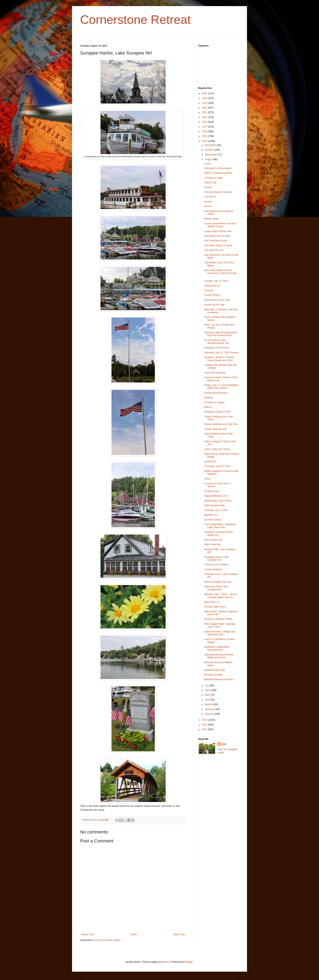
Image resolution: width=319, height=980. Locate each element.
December (211, 145)
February (210, 709)
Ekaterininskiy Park (215, 670)
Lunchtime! (210, 462)
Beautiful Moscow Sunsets (219, 679)
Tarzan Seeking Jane (216, 429)
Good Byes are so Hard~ (218, 236)
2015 (205, 136)
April (208, 700)
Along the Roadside (215, 373)
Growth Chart (211, 491)
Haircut (208, 407)
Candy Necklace (213, 569)
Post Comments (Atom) (108, 940)
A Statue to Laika (214, 178)
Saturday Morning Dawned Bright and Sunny (219, 656)
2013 (205, 720)
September (211, 155)
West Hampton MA (214, 505)
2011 (205, 729)
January (210, 714)
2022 (205, 108)
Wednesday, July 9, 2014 (218, 501)
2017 (205, 127)
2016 (205, 131)
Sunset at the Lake (214, 305)
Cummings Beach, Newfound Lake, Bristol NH (220, 526)
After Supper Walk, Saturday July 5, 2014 (220, 625)
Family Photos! (212, 295)
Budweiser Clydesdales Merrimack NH (217, 648)
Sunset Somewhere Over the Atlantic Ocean (220, 225)
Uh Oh (208, 206)
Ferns (207, 479)
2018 (205, 122)
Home (134, 934)
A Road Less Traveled (216, 565)
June (208, 690)
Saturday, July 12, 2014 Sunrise (221, 353)
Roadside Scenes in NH (217, 412)
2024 (205, 98)
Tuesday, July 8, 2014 (216, 510)
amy (224, 744)
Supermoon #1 (212, 286)
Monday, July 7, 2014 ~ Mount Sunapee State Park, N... (221, 596)
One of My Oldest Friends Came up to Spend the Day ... (221, 273)
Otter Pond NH (212, 544)
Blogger (189, 962)
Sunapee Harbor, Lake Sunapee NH (216, 558)
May (208, 695)
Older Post (179, 934)
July (207, 686)
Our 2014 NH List (214, 250)
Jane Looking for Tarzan (217, 449)
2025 (205, 93)
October (210, 150)
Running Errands (213, 675)
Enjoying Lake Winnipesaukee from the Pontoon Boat (221, 334)
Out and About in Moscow (218, 192)
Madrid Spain (211, 219)
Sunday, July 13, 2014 (216, 281)
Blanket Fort (211, 515)
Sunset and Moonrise (216, 393)
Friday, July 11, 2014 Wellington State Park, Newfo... (222, 387)
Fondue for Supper (214, 402)
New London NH (213, 540)
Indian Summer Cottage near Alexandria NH (220, 633)
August (209, 159)
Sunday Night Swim (215, 607)
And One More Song (215, 241)
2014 (205, 141)
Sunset (208, 187)
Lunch (208, 164)
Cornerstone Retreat (135, 20)
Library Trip (210, 183)
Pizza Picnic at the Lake (217, 300)
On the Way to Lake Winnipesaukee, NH (217, 342)
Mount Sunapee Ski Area (218, 582)
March (209, 704)
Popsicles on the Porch (217, 348)
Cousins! (209, 290)
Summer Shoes (213, 520)
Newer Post (87, 934)
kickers (166, 962)
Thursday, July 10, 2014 (217, 466)
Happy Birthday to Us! (216, 496)
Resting (208, 398)
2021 (205, 112)
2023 (205, 103)
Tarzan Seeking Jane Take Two (221, 424)
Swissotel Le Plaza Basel (218, 168)
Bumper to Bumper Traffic (218, 619)
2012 (205, 725)
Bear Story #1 (212, 602)
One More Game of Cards (218, 246)
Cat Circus (210, 197)
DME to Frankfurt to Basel (218, 173)
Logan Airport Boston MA (218, 231)
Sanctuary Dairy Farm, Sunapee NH (216, 588)
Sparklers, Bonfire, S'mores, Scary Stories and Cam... (219, 359)
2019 (205, 117)
